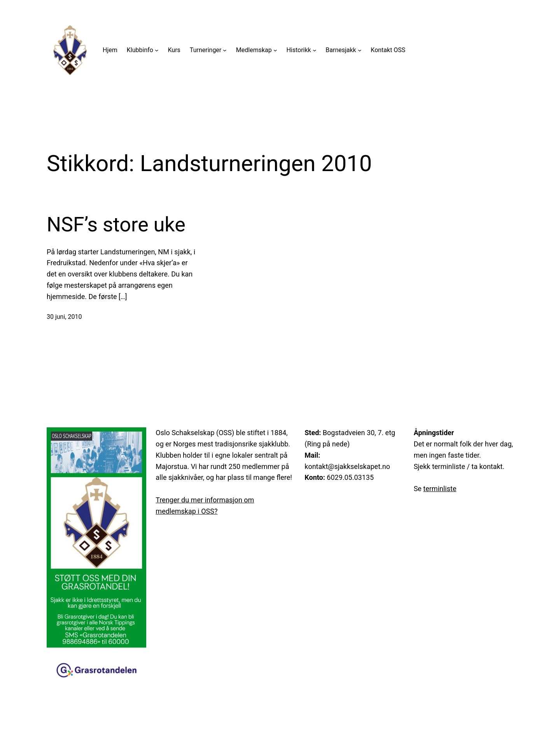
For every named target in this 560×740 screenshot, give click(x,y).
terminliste (440, 489)
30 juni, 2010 (64, 317)
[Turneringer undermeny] (225, 50)
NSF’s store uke (116, 225)
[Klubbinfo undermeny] (157, 50)
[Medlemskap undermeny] (275, 50)
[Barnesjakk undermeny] (360, 50)
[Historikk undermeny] (315, 50)
